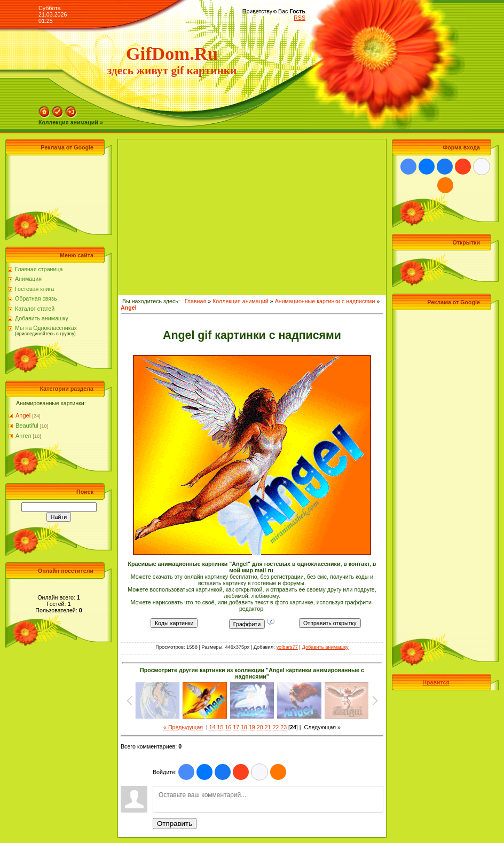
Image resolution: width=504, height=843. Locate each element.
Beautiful (27, 426)
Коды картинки (174, 623)
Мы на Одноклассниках (46, 328)
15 (220, 727)
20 (260, 727)
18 (244, 727)
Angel (23, 415)
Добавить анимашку (42, 318)
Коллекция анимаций (241, 301)
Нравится (436, 682)
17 (236, 727)
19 (252, 727)
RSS (300, 18)
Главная (196, 301)
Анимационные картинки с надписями (325, 301)
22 (275, 727)
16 (228, 727)
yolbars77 (287, 647)
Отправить (175, 824)
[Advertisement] (56, 182)
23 (283, 727)
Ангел (23, 436)
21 (268, 727)
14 (212, 727)
